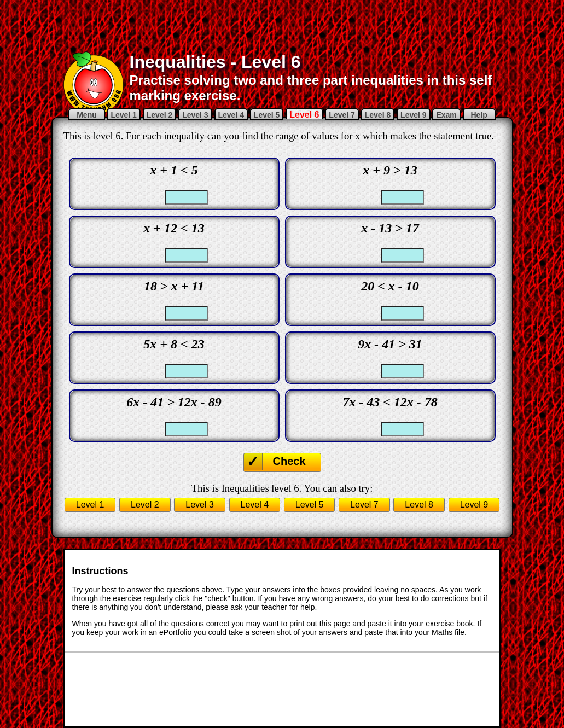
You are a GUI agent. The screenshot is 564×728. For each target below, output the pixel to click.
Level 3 (195, 115)
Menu (86, 115)
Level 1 (123, 115)
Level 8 (378, 115)
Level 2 (159, 115)
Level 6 (304, 115)
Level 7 (342, 115)
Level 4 (231, 115)
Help (479, 115)
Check (289, 461)
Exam (446, 115)
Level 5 (267, 115)
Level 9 (413, 115)
